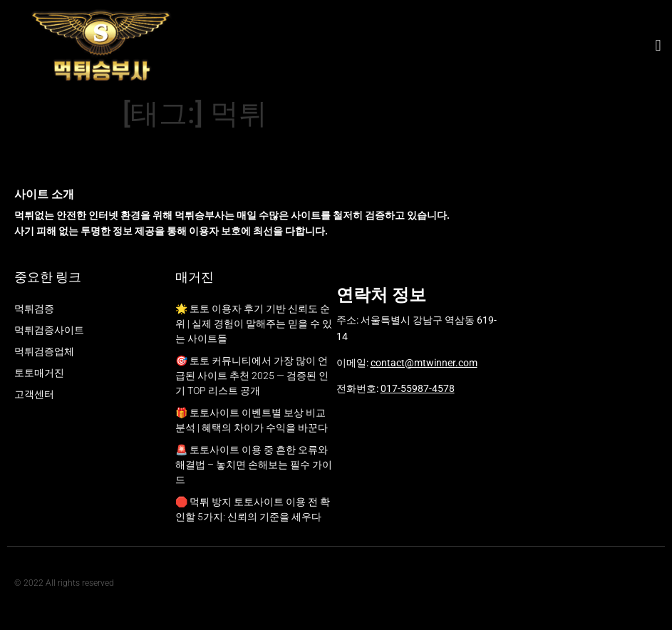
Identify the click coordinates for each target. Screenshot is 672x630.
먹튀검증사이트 (49, 330)
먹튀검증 (34, 309)
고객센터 (34, 394)
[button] (658, 46)
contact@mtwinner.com (424, 363)
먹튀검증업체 (44, 351)
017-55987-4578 (418, 388)
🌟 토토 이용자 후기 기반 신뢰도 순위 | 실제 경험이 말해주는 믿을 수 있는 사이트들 (254, 324)
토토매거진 (39, 373)
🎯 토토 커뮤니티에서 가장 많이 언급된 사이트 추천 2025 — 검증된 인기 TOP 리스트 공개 (252, 376)
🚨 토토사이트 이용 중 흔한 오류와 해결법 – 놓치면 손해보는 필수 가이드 (254, 465)
